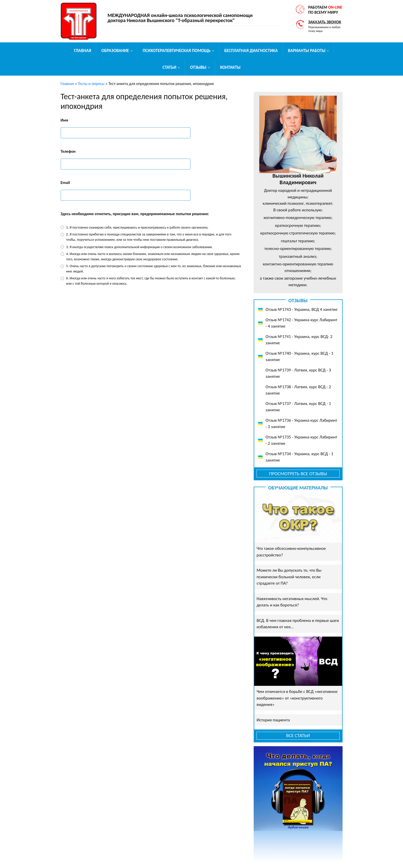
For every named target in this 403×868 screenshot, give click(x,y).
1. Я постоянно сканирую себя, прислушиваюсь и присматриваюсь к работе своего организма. (137, 227)
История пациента (273, 720)
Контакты (230, 67)
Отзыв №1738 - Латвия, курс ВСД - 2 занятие (298, 390)
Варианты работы (307, 51)
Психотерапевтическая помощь (177, 51)
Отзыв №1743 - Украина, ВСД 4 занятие (302, 309)
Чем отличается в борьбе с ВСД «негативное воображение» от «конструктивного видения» (297, 698)
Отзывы (198, 67)
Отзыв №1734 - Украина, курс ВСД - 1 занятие (300, 457)
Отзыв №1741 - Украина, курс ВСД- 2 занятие (299, 340)
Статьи (169, 67)
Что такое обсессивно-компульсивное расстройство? (291, 552)
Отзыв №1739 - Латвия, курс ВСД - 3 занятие (298, 373)
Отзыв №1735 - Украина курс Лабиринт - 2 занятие (302, 440)
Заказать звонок (325, 22)
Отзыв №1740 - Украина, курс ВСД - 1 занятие (300, 357)
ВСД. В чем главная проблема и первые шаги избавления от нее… (298, 624)
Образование (115, 51)
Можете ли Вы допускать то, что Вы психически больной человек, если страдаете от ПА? (289, 577)
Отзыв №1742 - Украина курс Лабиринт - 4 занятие (302, 323)
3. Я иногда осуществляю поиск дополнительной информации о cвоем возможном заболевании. (139, 247)
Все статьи (298, 735)
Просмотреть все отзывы (298, 474)
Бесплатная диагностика (251, 51)
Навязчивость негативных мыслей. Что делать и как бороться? (292, 602)
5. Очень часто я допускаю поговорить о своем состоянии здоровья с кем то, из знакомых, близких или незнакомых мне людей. (154, 269)
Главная (83, 51)
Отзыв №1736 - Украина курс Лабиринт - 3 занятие (302, 424)
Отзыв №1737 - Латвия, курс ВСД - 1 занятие (298, 407)
